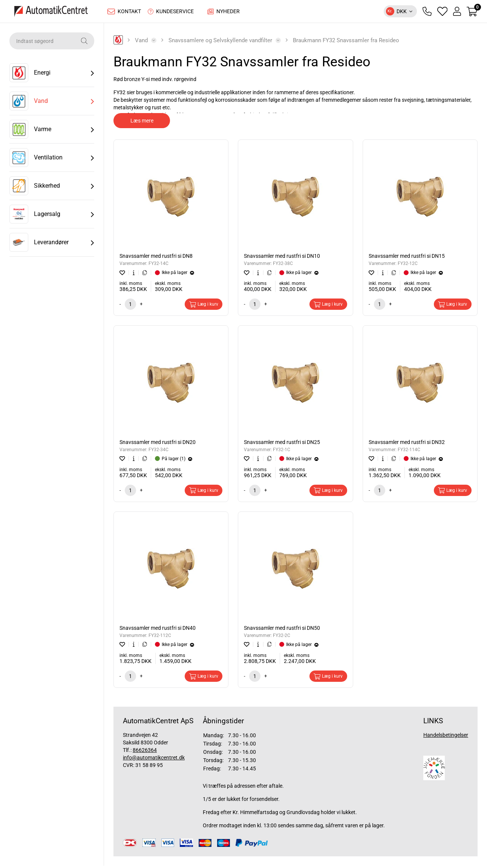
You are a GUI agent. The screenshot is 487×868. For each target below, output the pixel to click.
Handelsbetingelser (446, 737)
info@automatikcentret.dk (154, 759)
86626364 (145, 752)
